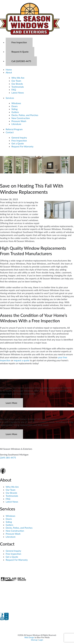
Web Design (29, 637)
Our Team (16, 81)
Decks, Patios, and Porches (25, 115)
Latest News (18, 93)
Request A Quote (20, 52)
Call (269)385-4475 (21, 61)
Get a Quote (18, 143)
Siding (14, 109)
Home (9, 70)
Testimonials (18, 87)
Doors (14, 106)
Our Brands (17, 84)
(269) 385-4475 (8, 458)
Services (10, 98)
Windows (16, 103)
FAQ (14, 90)
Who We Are (18, 78)
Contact (10, 132)
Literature (16, 124)
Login (41, 640)
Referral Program (14, 129)
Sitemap (34, 640)
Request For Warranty (22, 146)
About (9, 72)
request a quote (21, 360)
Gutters (15, 112)
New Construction (21, 118)
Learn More (11, 403)
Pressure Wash (19, 121)
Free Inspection (19, 42)
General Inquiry (19, 138)
